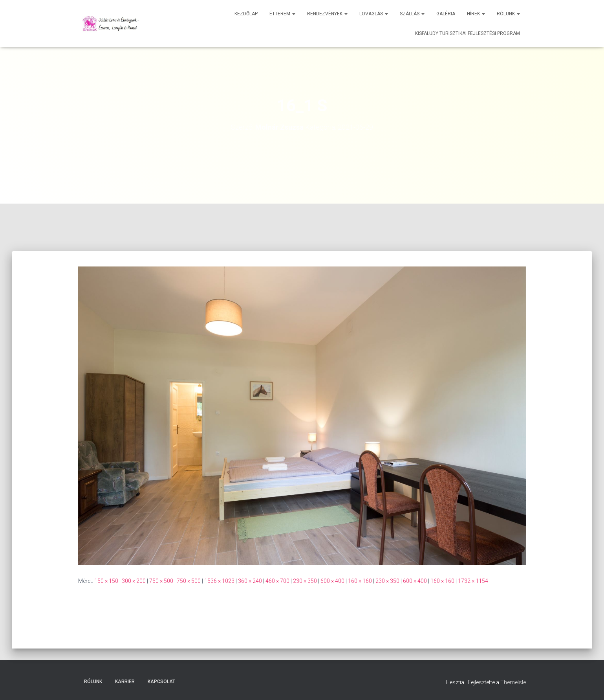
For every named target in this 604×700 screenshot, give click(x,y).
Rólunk (508, 14)
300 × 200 (134, 581)
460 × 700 (277, 581)
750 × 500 (161, 581)
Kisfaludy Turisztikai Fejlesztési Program (468, 33)
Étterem (282, 14)
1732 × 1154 (473, 581)
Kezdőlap (246, 14)
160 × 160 (360, 581)
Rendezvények (327, 14)
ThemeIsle (513, 682)
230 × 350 (305, 581)
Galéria (446, 14)
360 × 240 (250, 581)
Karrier (125, 682)
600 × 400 (332, 581)
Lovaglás (374, 14)
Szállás (412, 14)
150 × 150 (106, 581)
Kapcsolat (161, 682)
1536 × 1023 (219, 581)
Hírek (476, 14)
